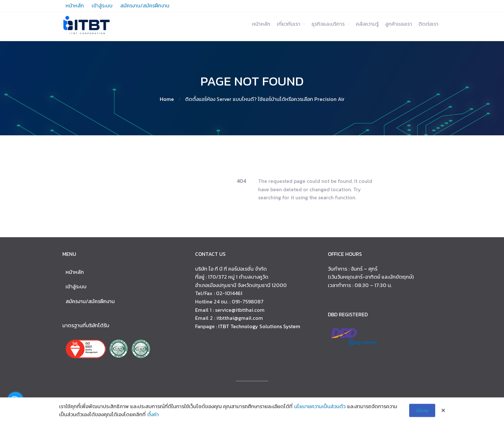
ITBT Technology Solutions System (259, 326)
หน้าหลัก (261, 24)
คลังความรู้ (367, 24)
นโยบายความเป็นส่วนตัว (320, 408)
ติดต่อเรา (428, 24)
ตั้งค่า (153, 416)
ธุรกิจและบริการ (328, 24)
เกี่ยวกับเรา (288, 24)
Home (167, 99)
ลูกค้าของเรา (399, 24)
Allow (422, 412)
